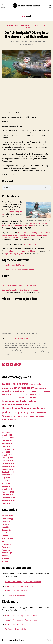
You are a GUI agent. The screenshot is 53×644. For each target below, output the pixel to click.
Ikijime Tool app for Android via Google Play (20, 270)
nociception (8, 352)
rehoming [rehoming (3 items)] (33, 413)
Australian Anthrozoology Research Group (21, 586)
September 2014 (9, 472)
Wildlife (26, 28)
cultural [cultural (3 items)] (21, 395)
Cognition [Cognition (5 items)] (46, 392)
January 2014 (8, 495)
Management (33, 26)
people (19, 352)
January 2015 (8, 461)
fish (16, 346)
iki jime (13, 350)
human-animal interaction (38, 348)
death (12, 346)
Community (7, 530)
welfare (7, 354)
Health (5, 533)
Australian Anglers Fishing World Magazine (22, 251)
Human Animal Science (21, 41)
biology (7, 346)
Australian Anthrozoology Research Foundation (23, 582)
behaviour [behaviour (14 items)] (17, 391)
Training (5, 558)
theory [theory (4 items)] (20, 417)
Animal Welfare (12, 26)
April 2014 (6, 486)
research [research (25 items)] (43, 412)
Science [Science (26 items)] (7, 416)
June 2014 (6, 481)
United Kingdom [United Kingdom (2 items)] (40, 417)
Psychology (7, 547)
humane (7, 350)
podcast (33, 352)
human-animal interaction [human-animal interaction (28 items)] (19, 401)
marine (30, 350)
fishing (25, 346)
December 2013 (8, 498)
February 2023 (8, 438)
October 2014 (8, 469)
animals (29, 343)
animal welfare (20, 343)
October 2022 (8, 446)
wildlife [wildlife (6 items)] (13, 420)
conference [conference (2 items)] (15, 395)
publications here (31, 244)
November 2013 (8, 500)
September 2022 (9, 449)
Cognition (23, 26)
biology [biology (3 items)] (26, 392)
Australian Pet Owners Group (16, 591)
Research (44, 26)
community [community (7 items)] (7, 395)
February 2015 (8, 458)
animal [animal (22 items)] (17, 384)
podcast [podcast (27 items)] (7, 412)
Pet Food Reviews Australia (15, 595)
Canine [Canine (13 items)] (32, 391)
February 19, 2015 (39, 41)
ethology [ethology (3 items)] (5, 398)
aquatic (35, 343)
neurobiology (38, 350)
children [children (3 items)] (39, 392)
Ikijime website (8, 281)
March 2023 (7, 435)
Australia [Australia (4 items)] (43, 388)
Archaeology (7, 521)
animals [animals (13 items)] (26, 384)
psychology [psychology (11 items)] (24, 412)
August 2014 (7, 475)
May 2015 (6, 452)
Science (45, 352)
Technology (7, 553)
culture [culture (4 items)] (27, 395)
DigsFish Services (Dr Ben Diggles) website (19, 286)
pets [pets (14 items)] (42, 408)
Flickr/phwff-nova (21, 338)
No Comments (28, 45)
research (39, 352)
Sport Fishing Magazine (15, 254)
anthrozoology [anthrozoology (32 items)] (24, 388)
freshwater (32, 346)
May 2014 (6, 483)
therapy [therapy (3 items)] (25, 417)
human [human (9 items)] (33, 398)
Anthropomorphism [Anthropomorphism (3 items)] (8, 388)
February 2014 (8, 492)
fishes (20, 346)
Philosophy (6, 544)
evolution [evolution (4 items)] (11, 398)
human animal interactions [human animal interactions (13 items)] (15, 405)
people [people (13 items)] (35, 408)
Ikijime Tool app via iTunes (13, 265)
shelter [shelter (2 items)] (15, 417)
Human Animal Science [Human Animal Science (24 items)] (16, 408)
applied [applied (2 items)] (37, 388)
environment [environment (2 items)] (44, 395)
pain (15, 352)
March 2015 (7, 455)
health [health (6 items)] (22, 398)
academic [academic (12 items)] (7, 384)
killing (26, 350)
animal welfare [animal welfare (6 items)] (37, 384)
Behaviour (6, 524)
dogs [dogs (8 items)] (37, 395)
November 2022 (9, 444)
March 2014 (7, 489)
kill (22, 350)
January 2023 (8, 441)
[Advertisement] (26, 97)
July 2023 (6, 432)
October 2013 (8, 503)
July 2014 (6, 478)
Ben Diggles (42, 343)
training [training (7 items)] (32, 416)
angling (7, 343)
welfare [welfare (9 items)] (5, 420)
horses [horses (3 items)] (27, 398)
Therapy (5, 556)
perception (26, 352)
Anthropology (8, 519)
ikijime (18, 350)
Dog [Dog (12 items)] (32, 395)
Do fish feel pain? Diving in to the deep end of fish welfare (26, 35)
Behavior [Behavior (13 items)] (6, 391)
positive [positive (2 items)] (15, 413)
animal (13, 343)
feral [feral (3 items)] (17, 398)
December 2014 (8, 463)
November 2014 (8, 466)
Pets (4, 541)
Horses (5, 536)
